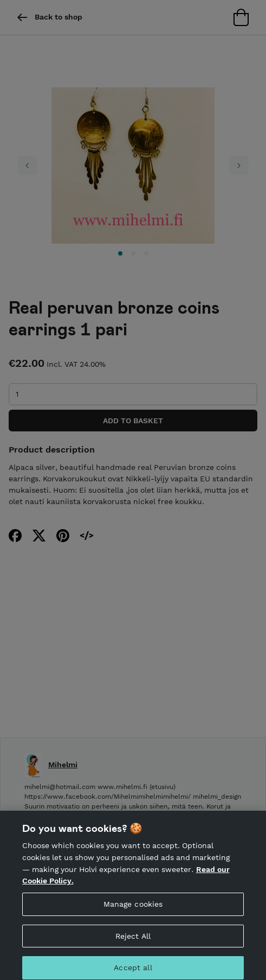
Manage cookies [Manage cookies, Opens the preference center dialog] (133, 908)
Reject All (133, 940)
